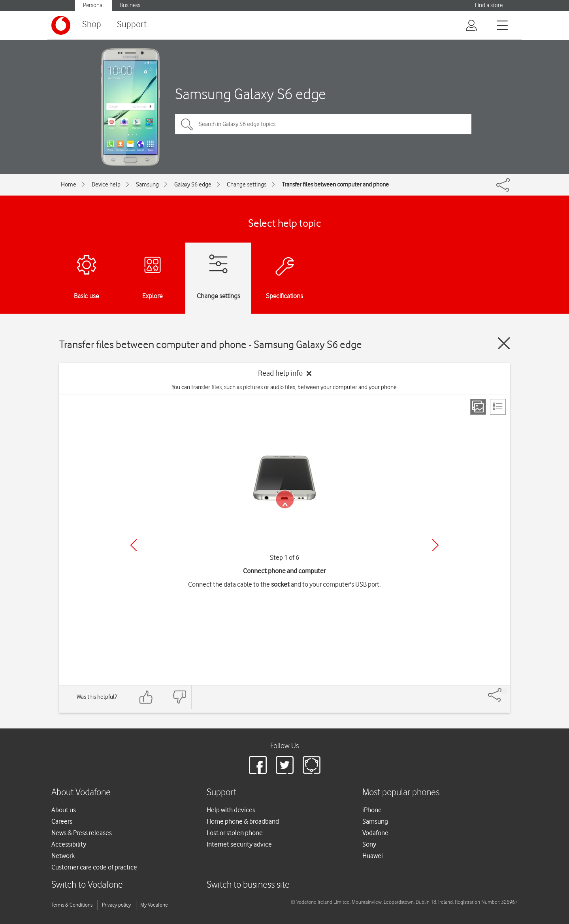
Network (63, 856)
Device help (106, 184)
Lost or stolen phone (235, 833)
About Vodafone (81, 793)
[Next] (435, 545)
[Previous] (134, 545)
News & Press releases (82, 833)
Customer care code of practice (94, 867)
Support (132, 25)
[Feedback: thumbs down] (179, 697)
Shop (92, 25)
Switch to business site (248, 885)
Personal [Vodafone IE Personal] (93, 5)
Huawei (373, 856)
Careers (62, 821)
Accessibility (69, 844)
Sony (369, 844)
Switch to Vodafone (87, 885)
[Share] (504, 691)
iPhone (372, 810)
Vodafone (375, 833)
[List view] (498, 407)
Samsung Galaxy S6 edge (251, 94)
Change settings (247, 184)
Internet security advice (239, 844)
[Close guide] (504, 343)
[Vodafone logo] (61, 25)
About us (64, 810)
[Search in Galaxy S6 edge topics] (323, 124)
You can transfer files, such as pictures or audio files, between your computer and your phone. (285, 387)
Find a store (489, 5)
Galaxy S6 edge (193, 184)
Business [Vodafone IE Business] (130, 5)
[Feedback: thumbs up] (146, 697)
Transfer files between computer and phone (335, 184)
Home (69, 184)
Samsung (147, 184)
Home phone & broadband (243, 821)
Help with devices (231, 810)
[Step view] (478, 407)
